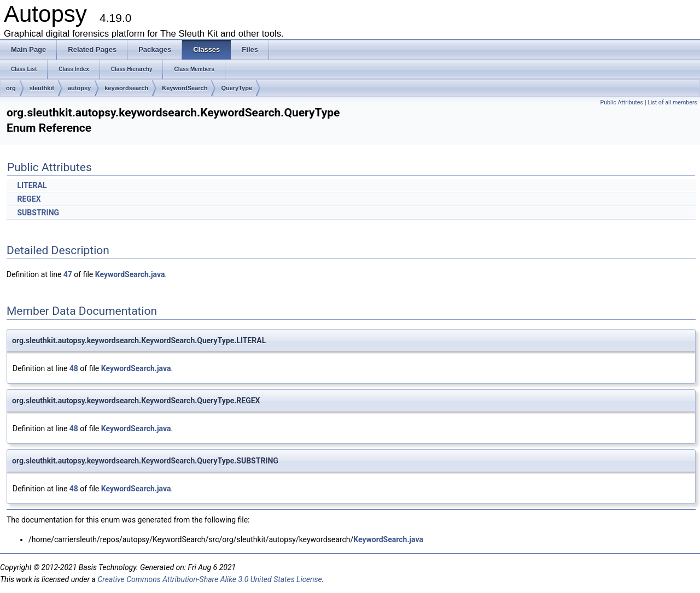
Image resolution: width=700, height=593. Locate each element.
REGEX (29, 199)
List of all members (672, 102)
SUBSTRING (38, 213)
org (11, 88)
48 (74, 368)
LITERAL (32, 185)
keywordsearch (126, 88)
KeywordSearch (185, 88)
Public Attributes (622, 102)
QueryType (237, 88)
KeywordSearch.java (130, 274)
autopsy (79, 88)
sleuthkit (42, 88)
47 (68, 274)
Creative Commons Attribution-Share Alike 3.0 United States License (209, 579)
